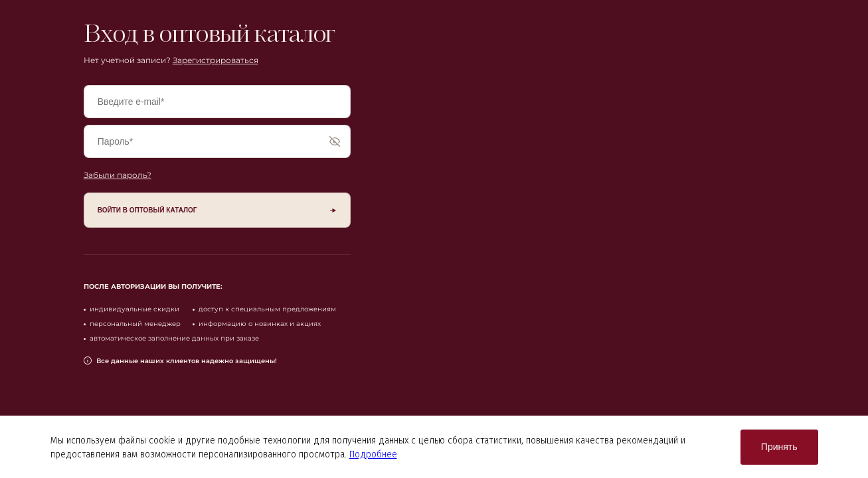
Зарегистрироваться (216, 60)
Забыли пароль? (118, 175)
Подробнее (373, 454)
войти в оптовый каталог (147, 210)
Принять (779, 447)
